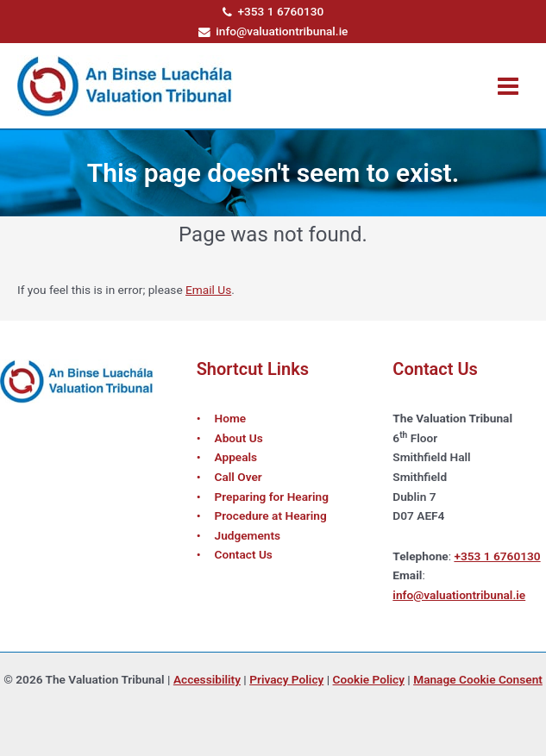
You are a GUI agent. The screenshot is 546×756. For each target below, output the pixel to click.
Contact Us (244, 554)
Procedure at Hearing (271, 515)
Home (231, 418)
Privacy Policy (286, 679)
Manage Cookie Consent (478, 679)
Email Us (208, 290)
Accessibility (207, 679)
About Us (239, 438)
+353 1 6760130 (273, 11)
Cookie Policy (369, 679)
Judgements (248, 535)
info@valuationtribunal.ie (273, 31)
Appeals (236, 457)
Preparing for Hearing (272, 497)
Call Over (238, 477)
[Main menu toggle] (508, 86)
